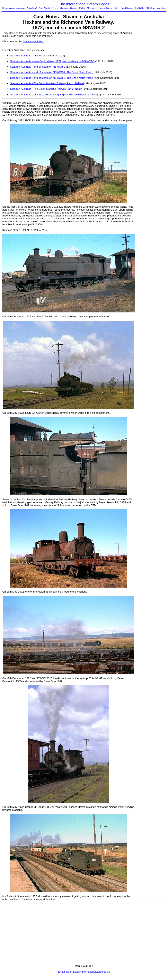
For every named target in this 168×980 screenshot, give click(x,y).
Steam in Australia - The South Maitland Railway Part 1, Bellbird (47, 83)
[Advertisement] (152, 90)
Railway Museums (88, 8)
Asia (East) (32, 8)
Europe (55, 8)
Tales (117, 8)
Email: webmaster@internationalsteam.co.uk (84, 972)
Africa (12, 8)
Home (5, 8)
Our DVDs (139, 8)
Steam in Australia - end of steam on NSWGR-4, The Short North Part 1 (52, 72)
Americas (21, 8)
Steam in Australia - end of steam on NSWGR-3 (38, 67)
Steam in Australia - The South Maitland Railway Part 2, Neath (46, 89)
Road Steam (126, 8)
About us (161, 8)
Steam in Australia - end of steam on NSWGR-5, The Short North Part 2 (52, 78)
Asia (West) (44, 8)
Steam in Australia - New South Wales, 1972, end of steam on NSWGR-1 (52, 61)
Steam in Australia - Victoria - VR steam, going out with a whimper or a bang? (55, 95)
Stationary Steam (68, 8)
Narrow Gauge (106, 8)
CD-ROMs (150, 8)
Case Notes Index (33, 41)
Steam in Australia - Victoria (26, 56)
